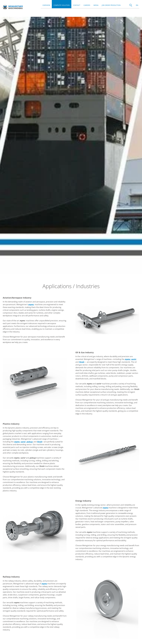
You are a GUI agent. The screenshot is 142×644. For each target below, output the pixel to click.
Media (96, 5)
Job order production (111, 5)
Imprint (14, 636)
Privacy (26, 636)
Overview (46, 5)
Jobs (5, 636)
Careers (87, 5)
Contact (77, 5)
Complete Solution (62, 5)
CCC (35, 636)
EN (137, 5)
